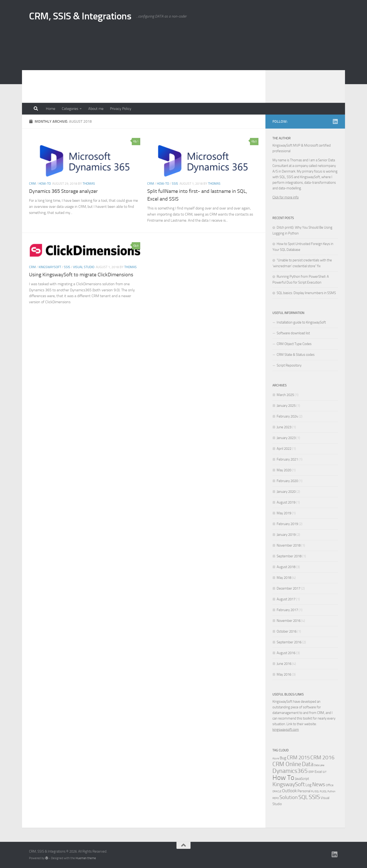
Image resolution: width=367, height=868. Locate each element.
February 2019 (287, 524)
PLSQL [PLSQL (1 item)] (323, 791)
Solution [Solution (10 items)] (289, 797)
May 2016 (284, 674)
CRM (32, 184)
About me (96, 109)
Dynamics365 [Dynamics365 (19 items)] (290, 771)
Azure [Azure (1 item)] (276, 758)
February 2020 (287, 481)
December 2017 (288, 588)
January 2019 (286, 535)
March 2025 (285, 395)
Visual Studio (84, 267)
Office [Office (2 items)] (330, 785)
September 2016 (289, 642)
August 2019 (286, 502)
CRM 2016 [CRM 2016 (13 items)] (322, 757)
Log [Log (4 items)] (308, 785)
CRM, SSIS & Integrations (80, 16)
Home (51, 109)
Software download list (293, 333)
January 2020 (286, 492)
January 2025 (286, 406)
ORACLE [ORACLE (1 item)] (277, 791)
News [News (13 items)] (319, 784)
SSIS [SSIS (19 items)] (314, 797)
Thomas (89, 184)
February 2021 (287, 459)
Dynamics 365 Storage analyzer (63, 191)
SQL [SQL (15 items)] (303, 797)
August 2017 (286, 599)
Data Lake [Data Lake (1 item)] (319, 765)
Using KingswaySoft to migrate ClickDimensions (81, 275)
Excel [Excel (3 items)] (318, 772)
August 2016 (286, 653)
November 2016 (289, 621)
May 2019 (284, 513)
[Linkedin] (335, 121)
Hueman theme (86, 858)
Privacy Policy (121, 109)
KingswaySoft (50, 267)
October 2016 (287, 631)
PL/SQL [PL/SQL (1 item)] (315, 791)
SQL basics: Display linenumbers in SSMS (306, 293)
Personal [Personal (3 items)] (304, 791)
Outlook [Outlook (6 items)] (289, 791)
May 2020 (284, 470)
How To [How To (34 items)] (283, 778)
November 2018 (289, 545)
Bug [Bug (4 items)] (283, 758)
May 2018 (284, 578)
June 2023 (284, 427)
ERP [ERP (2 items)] (311, 772)
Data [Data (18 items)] (308, 764)
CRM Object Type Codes (294, 344)
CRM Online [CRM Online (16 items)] (287, 764)
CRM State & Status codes (296, 355)
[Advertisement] (183, 68)
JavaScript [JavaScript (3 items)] (302, 779)
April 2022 (284, 449)
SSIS (175, 184)
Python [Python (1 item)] (331, 791)
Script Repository (289, 365)
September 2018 (289, 556)
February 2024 (287, 416)
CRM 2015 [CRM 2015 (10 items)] (298, 758)
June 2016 (284, 664)
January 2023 (286, 438)
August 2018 (286, 567)
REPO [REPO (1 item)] (276, 798)
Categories (70, 109)
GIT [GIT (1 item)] (325, 772)
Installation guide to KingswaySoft (301, 322)
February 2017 (287, 610)
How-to (45, 184)
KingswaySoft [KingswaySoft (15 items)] (289, 784)
